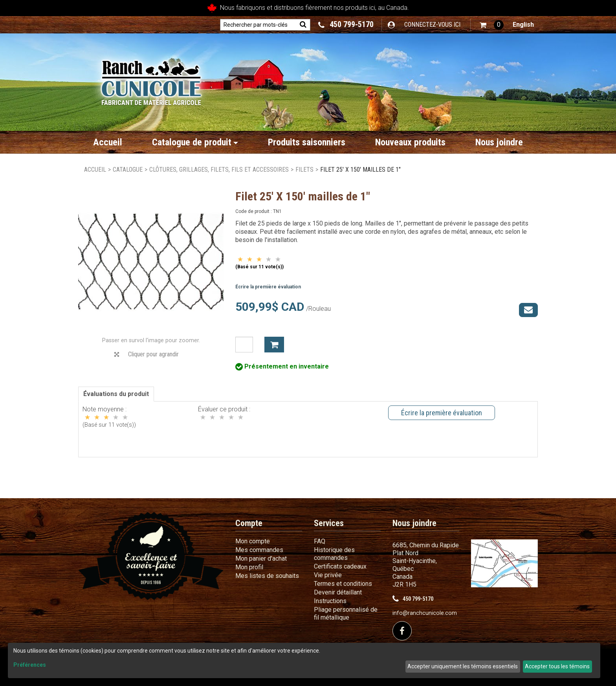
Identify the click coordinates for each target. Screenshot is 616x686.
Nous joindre (499, 142)
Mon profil (249, 567)
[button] (492, 25)
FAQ (320, 541)
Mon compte (253, 541)
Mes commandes (259, 550)
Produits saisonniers (307, 142)
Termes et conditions (343, 584)
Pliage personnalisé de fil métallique (346, 614)
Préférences (30, 665)
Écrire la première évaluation (268, 287)
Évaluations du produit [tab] (116, 394)
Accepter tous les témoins (557, 666)
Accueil (108, 142)
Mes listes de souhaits (267, 576)
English (523, 25)
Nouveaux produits (410, 142)
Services (329, 523)
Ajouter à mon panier (274, 345)
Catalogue (128, 170)
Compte (249, 523)
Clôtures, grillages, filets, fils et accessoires (219, 170)
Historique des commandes (334, 554)
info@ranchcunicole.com (425, 613)
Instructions (330, 601)
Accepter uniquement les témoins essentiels (463, 666)
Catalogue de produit (195, 142)
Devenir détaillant (338, 592)
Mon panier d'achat (261, 559)
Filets (304, 170)
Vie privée (328, 575)
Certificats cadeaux (340, 566)
